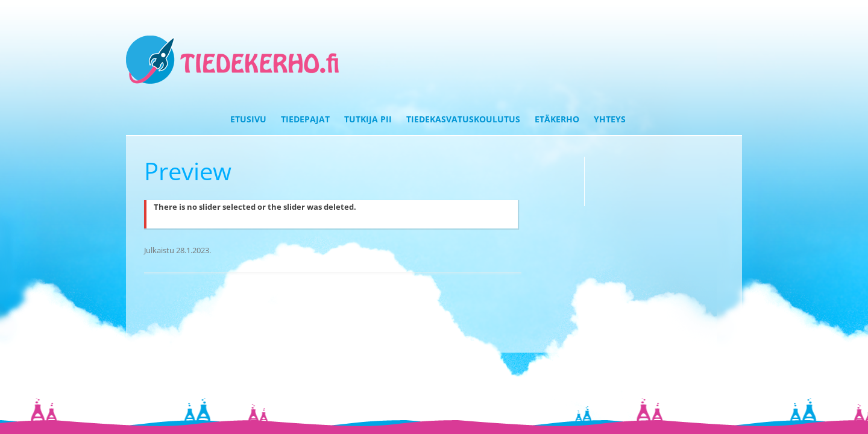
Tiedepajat (305, 119)
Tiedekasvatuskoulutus (463, 119)
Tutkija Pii (368, 119)
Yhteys (610, 119)
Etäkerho (557, 119)
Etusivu (248, 119)
